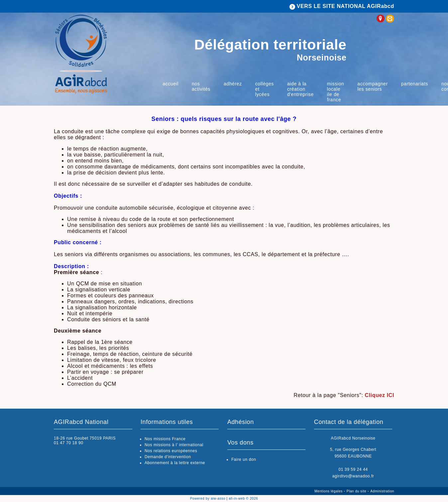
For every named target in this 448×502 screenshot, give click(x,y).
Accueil (170, 84)
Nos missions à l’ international (174, 445)
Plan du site (357, 491)
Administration (382, 491)
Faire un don (244, 459)
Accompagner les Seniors (373, 86)
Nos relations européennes (171, 451)
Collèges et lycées (265, 89)
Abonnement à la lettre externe (175, 463)
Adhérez (233, 84)
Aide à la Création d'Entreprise (300, 89)
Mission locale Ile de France (336, 92)
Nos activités (201, 86)
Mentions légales (329, 491)
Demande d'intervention (168, 457)
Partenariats (415, 84)
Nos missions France (165, 439)
